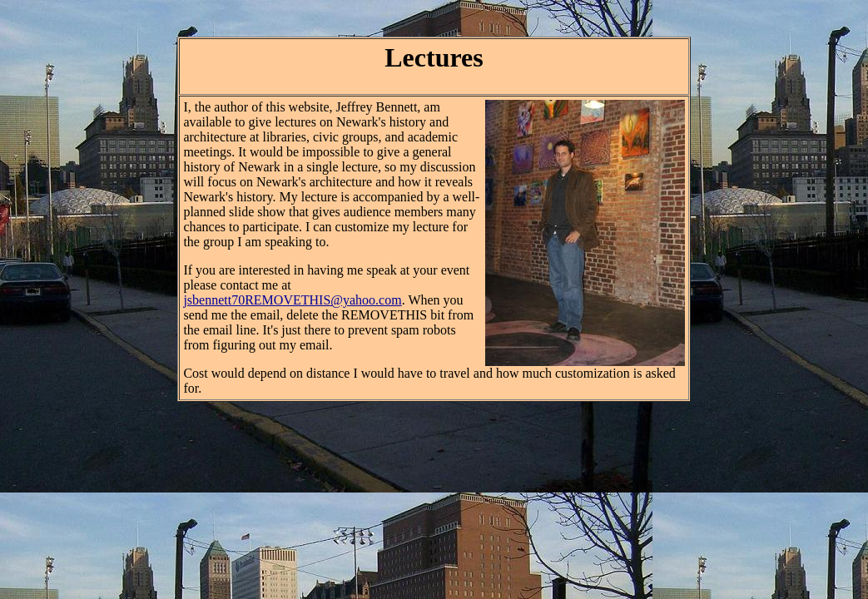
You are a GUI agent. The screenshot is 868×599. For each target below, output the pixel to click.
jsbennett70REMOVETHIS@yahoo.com (292, 300)
